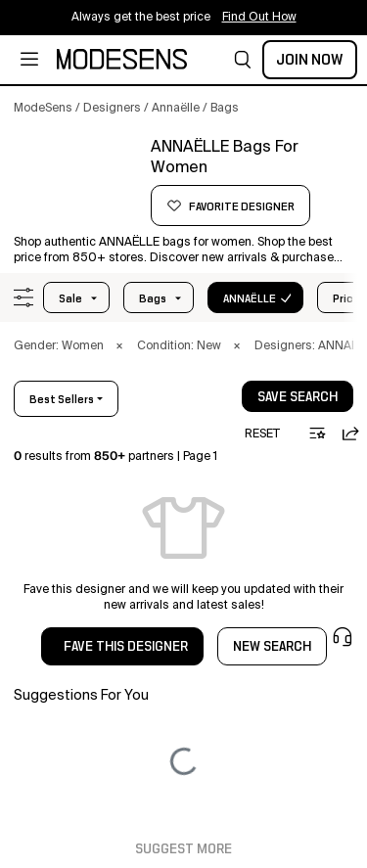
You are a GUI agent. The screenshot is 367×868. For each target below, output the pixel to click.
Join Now (310, 60)
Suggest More (183, 849)
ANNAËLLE (250, 298)
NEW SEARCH (272, 647)
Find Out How (259, 18)
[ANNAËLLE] (75, 183)
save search (298, 397)
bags (153, 298)
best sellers (62, 399)
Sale (70, 298)
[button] (243, 60)
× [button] (119, 346)
